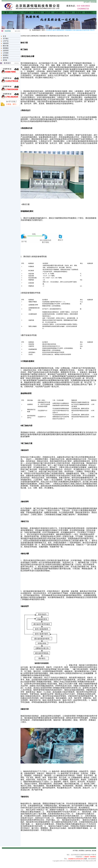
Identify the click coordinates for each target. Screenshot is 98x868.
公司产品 (6, 41)
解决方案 (48, 12)
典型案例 (58, 12)
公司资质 (6, 53)
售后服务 (68, 12)
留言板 (5, 60)
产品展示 (27, 12)
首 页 (7, 12)
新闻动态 (38, 12)
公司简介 (17, 12)
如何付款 (6, 58)
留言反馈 (79, 12)
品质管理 (6, 51)
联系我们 (89, 12)
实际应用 (6, 43)
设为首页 (87, 2)
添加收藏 (94, 2)
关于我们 (6, 39)
